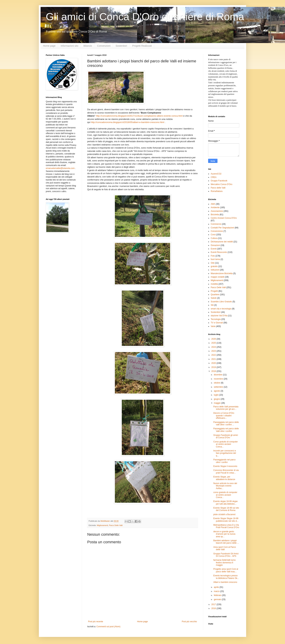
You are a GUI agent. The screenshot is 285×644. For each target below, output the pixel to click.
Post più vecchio (189, 622)
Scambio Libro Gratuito (221, 302)
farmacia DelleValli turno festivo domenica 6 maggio (224, 563)
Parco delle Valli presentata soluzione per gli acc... (226, 408)
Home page (49, 46)
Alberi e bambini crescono (225, 582)
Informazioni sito (69, 46)
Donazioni (215, 245)
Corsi (213, 235)
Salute (214, 298)
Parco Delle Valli (116, 525)
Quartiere (215, 295)
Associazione (217, 211)
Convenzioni (104, 46)
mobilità (214, 284)
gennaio (218, 599)
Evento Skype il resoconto (225, 466)
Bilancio (88, 46)
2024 (214, 347)
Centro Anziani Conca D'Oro (224, 218)
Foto (213, 256)
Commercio (216, 224)
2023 (214, 351)
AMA (213, 204)
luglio (217, 395)
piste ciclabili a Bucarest (224, 514)
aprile (217, 587)
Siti (212, 305)
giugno (217, 399)
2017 (214, 604)
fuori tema (215, 259)
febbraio (218, 595)
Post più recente (96, 622)
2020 (214, 363)
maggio (218, 403)
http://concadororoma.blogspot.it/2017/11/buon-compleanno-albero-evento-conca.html (139, 116)
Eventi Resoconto (219, 252)
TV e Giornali (217, 323)
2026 (214, 339)
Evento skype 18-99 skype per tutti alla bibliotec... (225, 503)
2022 (214, 355)
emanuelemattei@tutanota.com (60, 168)
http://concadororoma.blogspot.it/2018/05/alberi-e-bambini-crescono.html (128, 122)
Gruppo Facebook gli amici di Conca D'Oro (226, 436)
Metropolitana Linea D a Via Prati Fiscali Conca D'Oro (226, 526)
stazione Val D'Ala (219, 316)
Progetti (214, 291)
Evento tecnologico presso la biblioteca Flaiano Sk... (226, 577)
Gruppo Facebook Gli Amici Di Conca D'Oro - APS (226, 555)
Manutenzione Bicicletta (222, 273)
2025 (214, 343)
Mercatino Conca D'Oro (222, 184)
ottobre (217, 383)
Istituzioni (215, 270)
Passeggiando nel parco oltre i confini (224, 461)
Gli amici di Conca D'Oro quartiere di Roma (145, 17)
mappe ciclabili (218, 277)
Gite (213, 263)
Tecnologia (216, 319)
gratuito (214, 266)
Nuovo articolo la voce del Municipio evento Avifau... (225, 486)
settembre (219, 387)
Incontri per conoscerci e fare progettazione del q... (225, 453)
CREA (214, 177)
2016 (214, 608)
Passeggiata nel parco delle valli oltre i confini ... (226, 423)
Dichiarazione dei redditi (222, 242)
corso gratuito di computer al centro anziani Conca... (225, 495)
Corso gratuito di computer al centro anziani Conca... (225, 444)
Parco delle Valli (218, 188)
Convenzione (217, 231)
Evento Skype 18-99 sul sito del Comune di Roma (226, 509)
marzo (217, 591)
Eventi (214, 249)
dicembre (218, 375)
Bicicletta (215, 215)
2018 (214, 371)
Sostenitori (121, 46)
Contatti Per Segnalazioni (222, 228)
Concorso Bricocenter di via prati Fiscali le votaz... (226, 471)
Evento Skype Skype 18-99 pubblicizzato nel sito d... (226, 520)
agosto (217, 391)
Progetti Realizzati (142, 46)
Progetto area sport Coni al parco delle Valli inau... (226, 570)
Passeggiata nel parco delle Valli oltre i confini (226, 430)
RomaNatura (217, 191)
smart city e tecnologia (221, 309)
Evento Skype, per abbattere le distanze (224, 478)
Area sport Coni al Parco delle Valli (225, 548)
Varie (213, 326)
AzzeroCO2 (216, 174)
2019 (214, 367)
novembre (219, 379)
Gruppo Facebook (219, 181)
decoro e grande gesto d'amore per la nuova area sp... (224, 534)
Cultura (214, 238)
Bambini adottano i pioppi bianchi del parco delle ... (226, 542)
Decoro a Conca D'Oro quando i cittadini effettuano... (224, 416)
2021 (214, 359)
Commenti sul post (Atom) (108, 627)
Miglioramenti (102, 525)
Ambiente (215, 207)
